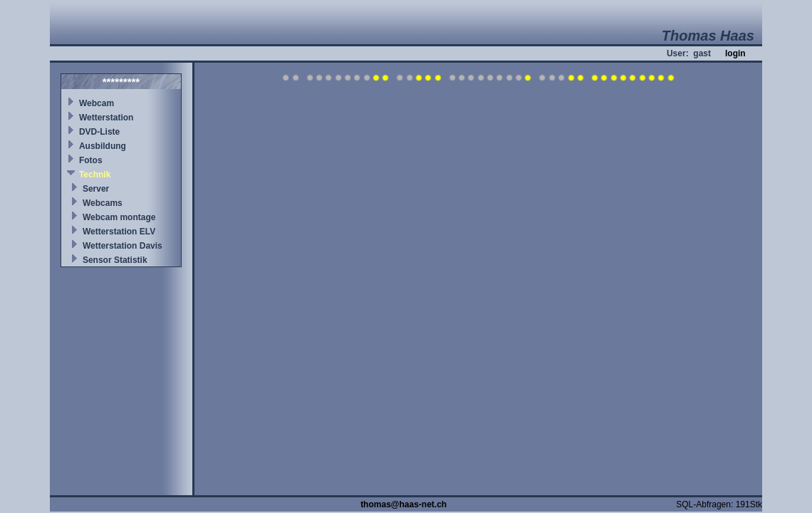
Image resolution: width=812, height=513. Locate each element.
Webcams (103, 203)
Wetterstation (106, 118)
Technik (95, 175)
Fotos (91, 160)
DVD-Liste (99, 132)
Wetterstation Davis (123, 246)
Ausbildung (103, 146)
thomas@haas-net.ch (404, 504)
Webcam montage (119, 217)
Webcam (97, 103)
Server (96, 189)
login (735, 53)
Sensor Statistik (115, 260)
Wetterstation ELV (119, 232)
